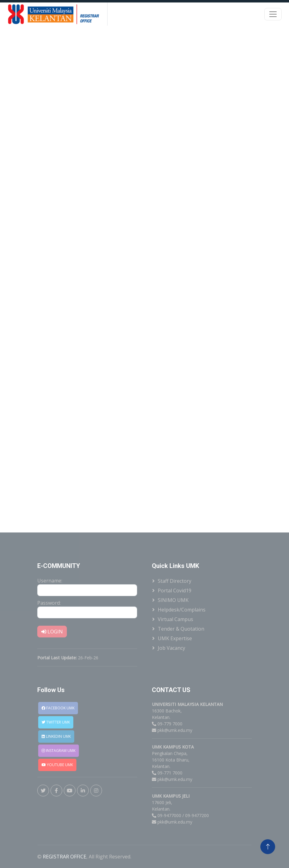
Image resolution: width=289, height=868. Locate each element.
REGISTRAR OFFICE (65, 857)
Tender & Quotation (181, 629)
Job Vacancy (171, 648)
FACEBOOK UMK (58, 708)
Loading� (144, 278)
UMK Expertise (175, 638)
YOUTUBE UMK (57, 765)
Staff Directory (175, 581)
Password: (49, 603)
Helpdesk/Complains (182, 610)
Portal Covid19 (175, 590)
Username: (50, 581)
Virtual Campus (175, 619)
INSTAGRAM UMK (59, 751)
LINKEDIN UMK (56, 736)
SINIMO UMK (173, 600)
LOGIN (52, 632)
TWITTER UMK (56, 722)
